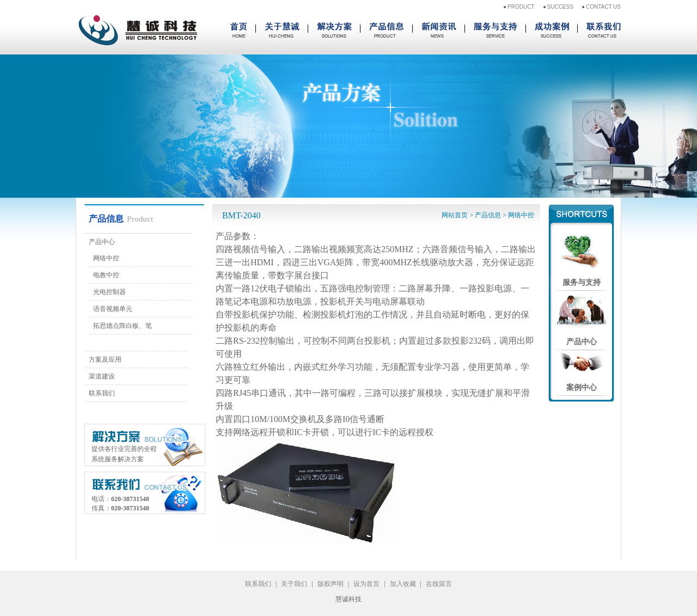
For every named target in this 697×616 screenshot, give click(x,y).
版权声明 (331, 584)
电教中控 (106, 275)
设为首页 (366, 584)
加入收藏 (403, 584)
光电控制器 (109, 292)
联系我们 (102, 393)
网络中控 (106, 258)
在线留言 (439, 584)
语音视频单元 (113, 309)
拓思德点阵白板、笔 (123, 326)
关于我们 (294, 584)
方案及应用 (105, 359)
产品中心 (102, 242)
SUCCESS (560, 7)
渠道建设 (102, 376)
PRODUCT (521, 7)
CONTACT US (603, 7)
